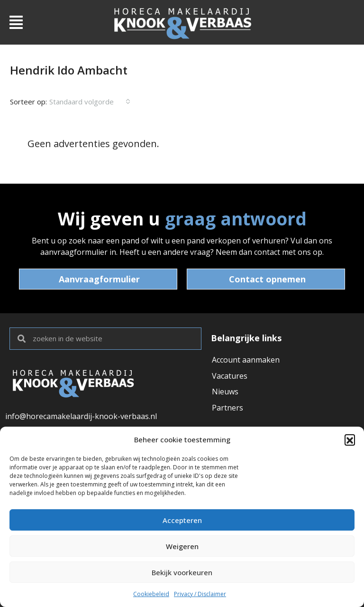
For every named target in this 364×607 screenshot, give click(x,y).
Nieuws (225, 392)
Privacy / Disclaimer (200, 594)
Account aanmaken (246, 360)
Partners (227, 408)
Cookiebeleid (151, 594)
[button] (350, 439)
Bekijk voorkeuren (182, 572)
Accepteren (182, 520)
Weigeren (182, 546)
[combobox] (90, 102)
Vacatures (230, 376)
